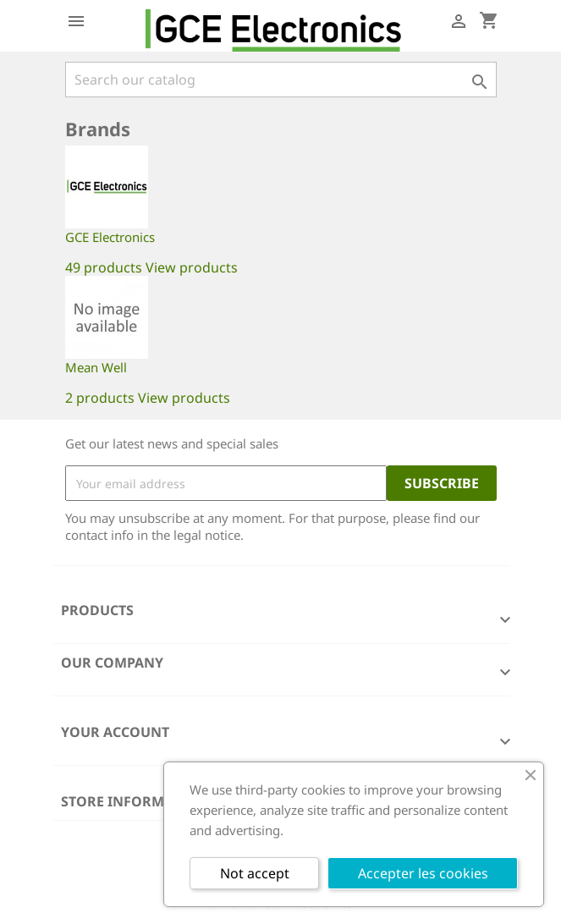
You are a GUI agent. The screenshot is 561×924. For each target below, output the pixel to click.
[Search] (281, 80)
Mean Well (96, 367)
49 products (104, 267)
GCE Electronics (110, 237)
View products (192, 267)
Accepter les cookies (423, 873)
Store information (134, 801)
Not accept (255, 873)
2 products (100, 398)
